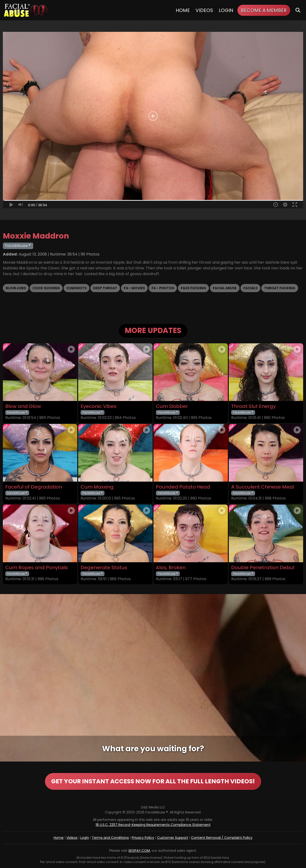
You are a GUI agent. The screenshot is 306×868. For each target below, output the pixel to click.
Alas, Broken (171, 568)
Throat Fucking (280, 288)
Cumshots (76, 288)
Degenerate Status (104, 568)
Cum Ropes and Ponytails (37, 568)
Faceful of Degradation (34, 487)
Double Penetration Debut (263, 568)
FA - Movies (134, 288)
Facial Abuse (225, 288)
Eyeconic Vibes (98, 406)
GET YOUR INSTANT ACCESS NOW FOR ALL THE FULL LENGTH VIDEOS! (153, 781)
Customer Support (173, 838)
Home (183, 10)
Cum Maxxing (97, 487)
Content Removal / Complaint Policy (222, 838)
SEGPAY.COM (139, 851)
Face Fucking (193, 288)
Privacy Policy (143, 838)
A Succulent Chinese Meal (263, 487)
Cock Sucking (46, 288)
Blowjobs (16, 288)
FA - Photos (163, 288)
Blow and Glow (23, 406)
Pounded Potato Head (183, 487)
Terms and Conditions (110, 838)
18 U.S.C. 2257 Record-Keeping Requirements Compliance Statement (153, 825)
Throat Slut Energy (253, 406)
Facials (250, 288)
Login (226, 10)
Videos (204, 10)
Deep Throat (105, 288)
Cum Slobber (172, 406)
